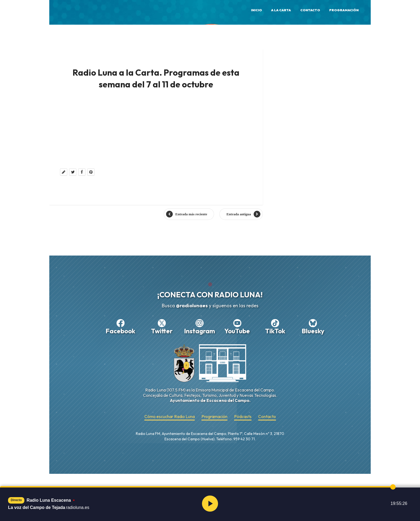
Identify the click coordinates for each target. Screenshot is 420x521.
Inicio (256, 10)
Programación (344, 10)
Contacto (310, 10)
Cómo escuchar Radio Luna (170, 417)
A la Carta (281, 10)
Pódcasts (243, 417)
